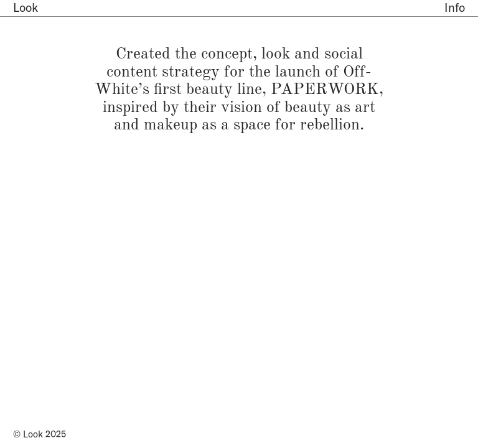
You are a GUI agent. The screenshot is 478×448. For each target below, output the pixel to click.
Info (455, 7)
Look (26, 7)
